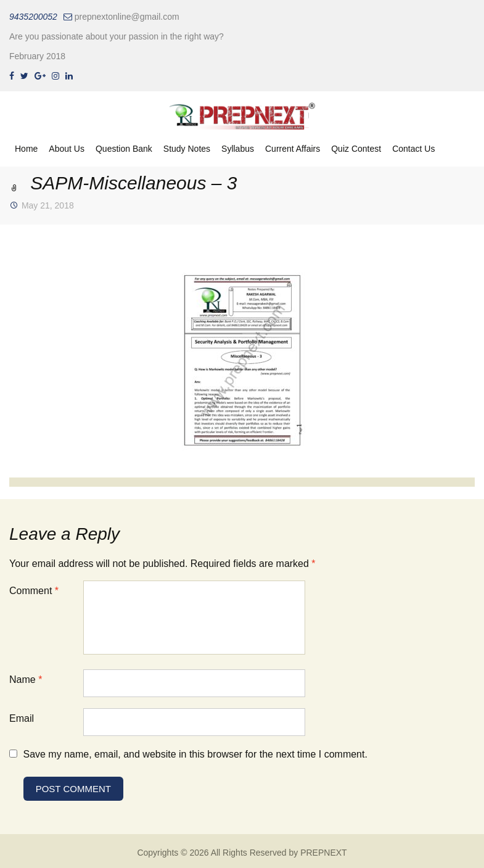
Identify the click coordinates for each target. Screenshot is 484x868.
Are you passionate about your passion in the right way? (117, 36)
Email (22, 718)
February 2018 (37, 56)
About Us (67, 149)
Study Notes (187, 149)
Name (26, 680)
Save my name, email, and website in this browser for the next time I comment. (195, 754)
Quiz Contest (356, 149)
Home (26, 149)
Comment (34, 591)
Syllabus (238, 149)
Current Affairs (293, 149)
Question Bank (124, 149)
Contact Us (413, 149)
